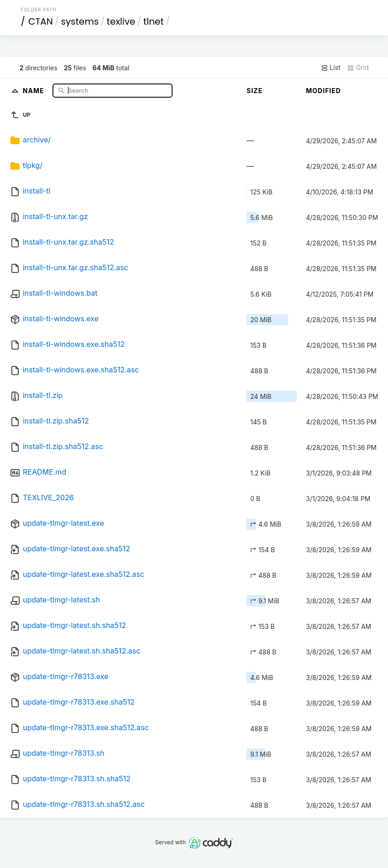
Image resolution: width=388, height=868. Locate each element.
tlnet (154, 21)
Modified (323, 91)
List (331, 68)
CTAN (41, 21)
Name (34, 90)
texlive (121, 21)
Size (254, 91)
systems (80, 21)
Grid (358, 68)
